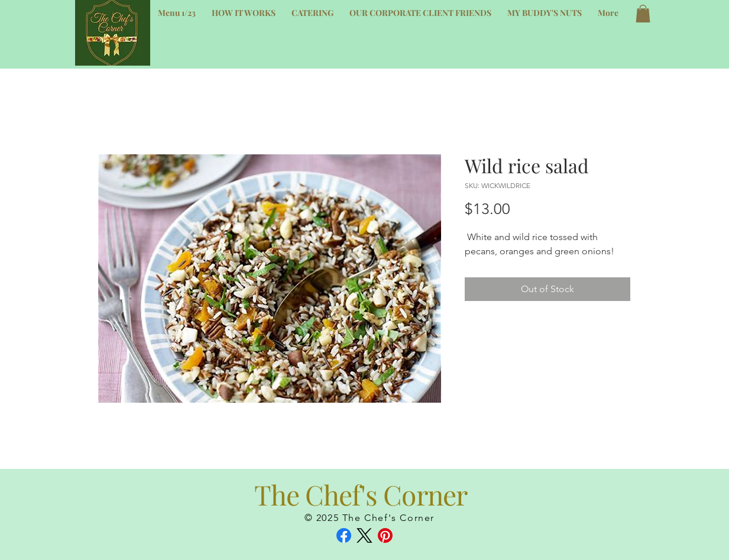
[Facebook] (344, 535)
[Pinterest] (385, 535)
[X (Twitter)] (365, 535)
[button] (643, 14)
